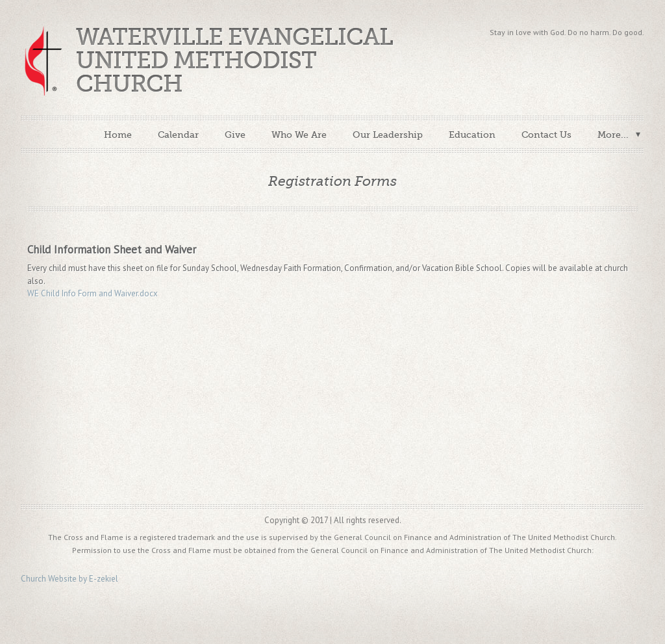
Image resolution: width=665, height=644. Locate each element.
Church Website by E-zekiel (69, 579)
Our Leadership (388, 135)
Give (235, 135)
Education (472, 135)
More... (613, 135)
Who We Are (299, 135)
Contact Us (546, 135)
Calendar (178, 135)
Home (118, 135)
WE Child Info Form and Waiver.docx (93, 293)
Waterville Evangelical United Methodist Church (234, 61)
